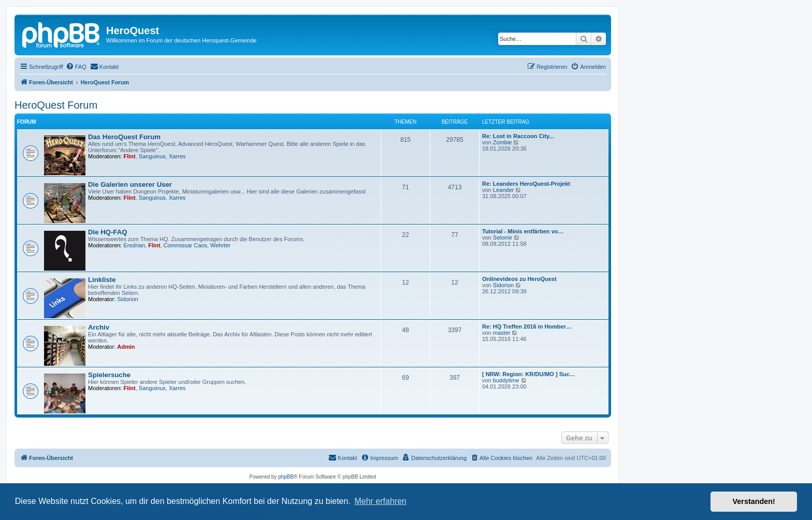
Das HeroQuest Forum (124, 137)
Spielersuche (109, 375)
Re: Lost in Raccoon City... (518, 136)
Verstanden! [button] (754, 501)
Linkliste (102, 280)
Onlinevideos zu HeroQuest (519, 279)
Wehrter (220, 245)
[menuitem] (76, 67)
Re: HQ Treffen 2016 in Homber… (527, 326)
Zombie (503, 142)
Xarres (177, 156)
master (502, 333)
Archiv (99, 327)
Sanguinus (152, 156)
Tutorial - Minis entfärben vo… (523, 231)
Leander (503, 190)
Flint (130, 156)
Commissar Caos (185, 245)
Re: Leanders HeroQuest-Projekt (526, 184)
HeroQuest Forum (56, 105)
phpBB (286, 477)
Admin (126, 347)
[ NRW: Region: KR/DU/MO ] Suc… (529, 374)
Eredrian (135, 245)
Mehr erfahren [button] (380, 501)
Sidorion (127, 299)
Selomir (503, 237)
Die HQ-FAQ (107, 232)
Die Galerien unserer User (130, 184)
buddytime (506, 380)
